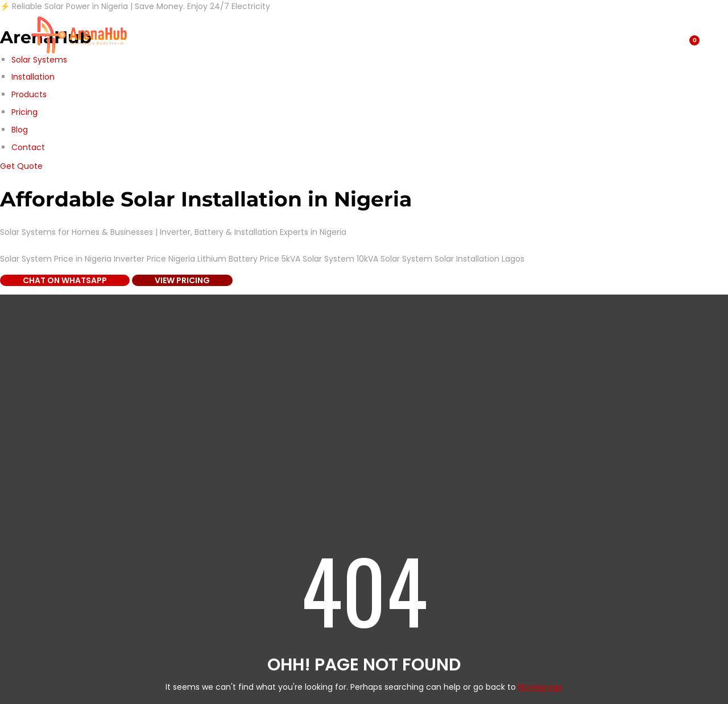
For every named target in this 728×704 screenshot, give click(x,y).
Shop (157, 35)
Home (375, 35)
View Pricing (182, 280)
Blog (20, 130)
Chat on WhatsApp (65, 280)
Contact (28, 147)
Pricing (24, 112)
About (258, 35)
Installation (33, 77)
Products (29, 94)
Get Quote (21, 166)
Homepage (540, 687)
